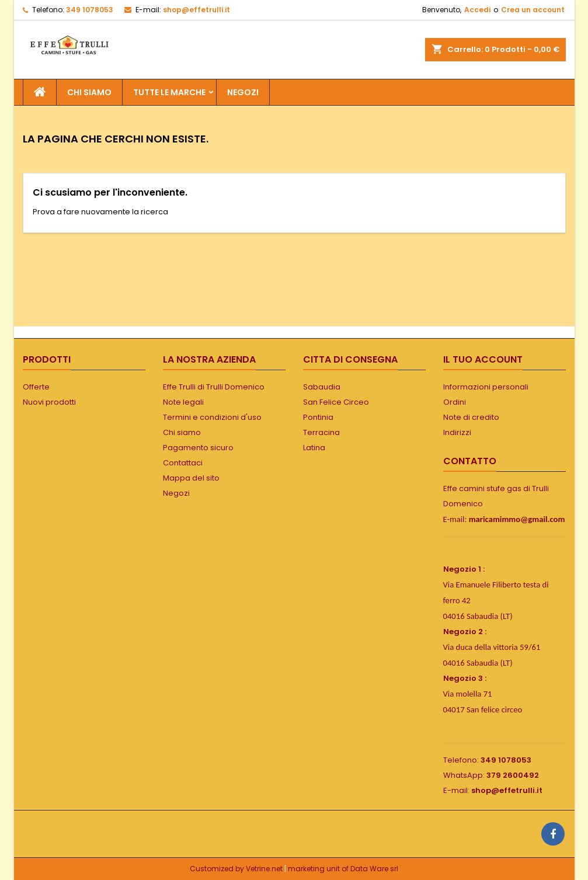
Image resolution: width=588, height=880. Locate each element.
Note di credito (471, 417)
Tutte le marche (169, 92)
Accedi (477, 10)
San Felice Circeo (336, 402)
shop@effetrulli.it (196, 10)
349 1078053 (90, 10)
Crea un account (533, 10)
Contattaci (183, 463)
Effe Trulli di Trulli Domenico (214, 387)
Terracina (321, 432)
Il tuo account (483, 359)
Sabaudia (322, 387)
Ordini (455, 402)
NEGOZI (243, 92)
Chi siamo (89, 92)
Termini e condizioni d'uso (212, 417)
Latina (314, 448)
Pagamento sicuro (198, 448)
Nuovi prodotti (49, 402)
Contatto (470, 461)
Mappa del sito (191, 478)
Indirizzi (457, 432)
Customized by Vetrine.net (237, 869)
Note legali (183, 402)
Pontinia (318, 417)
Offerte (36, 387)
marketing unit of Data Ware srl (343, 869)
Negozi (176, 493)
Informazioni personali (486, 387)
